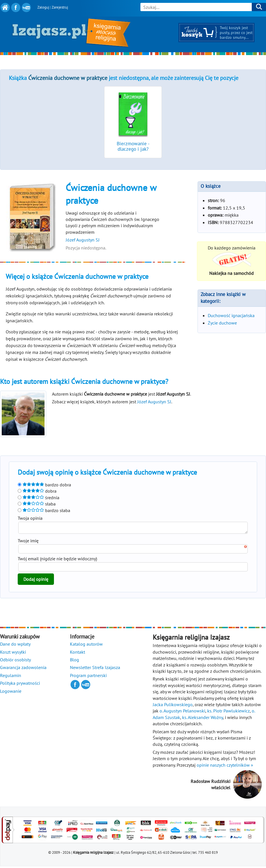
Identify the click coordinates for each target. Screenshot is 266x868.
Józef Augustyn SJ (83, 240)
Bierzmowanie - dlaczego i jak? (133, 146)
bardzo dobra (44, 485)
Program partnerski (88, 677)
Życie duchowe (222, 323)
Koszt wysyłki (13, 654)
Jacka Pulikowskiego (173, 706)
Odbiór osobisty (15, 661)
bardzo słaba (44, 510)
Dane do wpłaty (15, 646)
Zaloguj (43, 7)
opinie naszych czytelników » (225, 767)
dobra (37, 491)
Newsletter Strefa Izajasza (95, 669)
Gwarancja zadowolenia (23, 669)
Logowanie (11, 693)
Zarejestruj (60, 7)
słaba (37, 504)
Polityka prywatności (20, 685)
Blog (74, 661)
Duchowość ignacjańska (231, 315)
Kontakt (77, 654)
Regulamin (11, 677)
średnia (39, 498)
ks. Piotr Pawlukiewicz (228, 712)
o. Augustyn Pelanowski (182, 712)
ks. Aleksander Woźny (202, 719)
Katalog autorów (86, 646)
